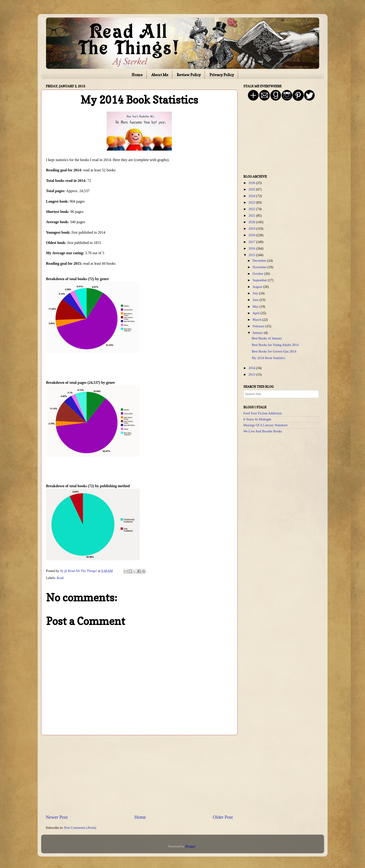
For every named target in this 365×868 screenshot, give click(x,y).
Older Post (223, 817)
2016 (252, 248)
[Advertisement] (139, 774)
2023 (252, 202)
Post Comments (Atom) (80, 828)
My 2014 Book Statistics (268, 358)
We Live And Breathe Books (263, 431)
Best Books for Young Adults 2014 (275, 345)
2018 (252, 235)
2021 (252, 215)
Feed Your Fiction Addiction (263, 413)
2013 (252, 374)
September (260, 280)
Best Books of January (267, 338)
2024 (252, 196)
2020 (252, 222)
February (259, 326)
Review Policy (189, 75)
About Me (160, 75)
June (256, 300)
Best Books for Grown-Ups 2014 (274, 351)
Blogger (191, 846)
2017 (252, 242)
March (257, 320)
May (256, 307)
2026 (252, 183)
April (257, 313)
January (258, 333)
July (256, 293)
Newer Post (57, 817)
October (258, 274)
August (258, 287)
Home (137, 75)
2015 (252, 255)
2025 (252, 189)
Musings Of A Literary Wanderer (266, 425)
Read (60, 578)
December (260, 261)
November (260, 267)
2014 (252, 368)
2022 (252, 209)
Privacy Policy (222, 75)
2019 (252, 229)
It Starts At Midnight (257, 419)
